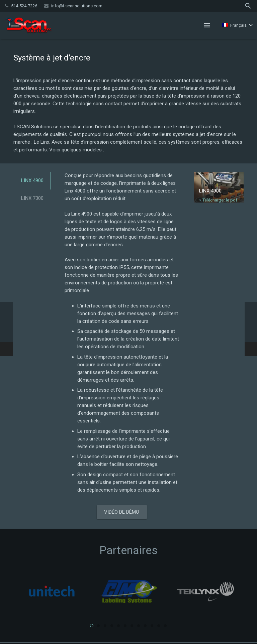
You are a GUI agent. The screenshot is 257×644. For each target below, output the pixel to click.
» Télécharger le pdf (218, 200)
